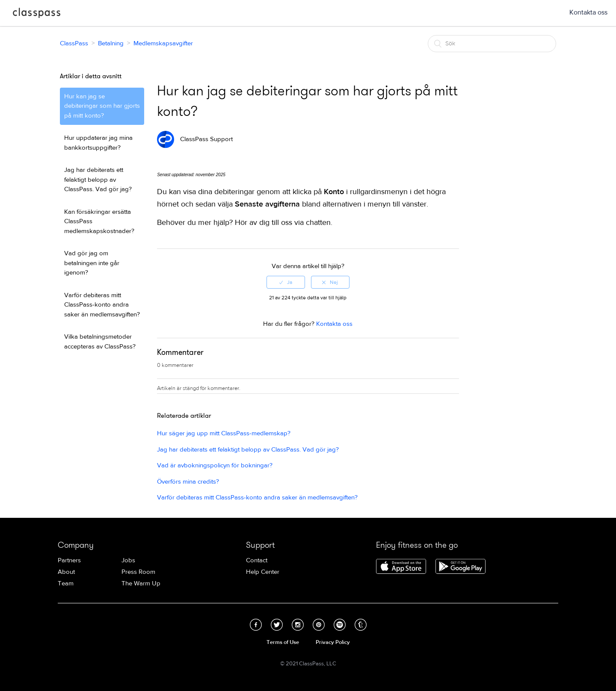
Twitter (277, 625)
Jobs (128, 560)
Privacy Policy (333, 642)
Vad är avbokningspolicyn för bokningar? (215, 465)
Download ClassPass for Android (461, 567)
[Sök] (492, 44)
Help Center (263, 572)
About (66, 572)
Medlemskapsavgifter (163, 43)
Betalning (111, 43)
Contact (257, 560)
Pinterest (319, 625)
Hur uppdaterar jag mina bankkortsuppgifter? (98, 143)
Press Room (138, 572)
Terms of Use (283, 642)
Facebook (256, 625)
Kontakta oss (588, 12)
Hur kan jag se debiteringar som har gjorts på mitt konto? (102, 106)
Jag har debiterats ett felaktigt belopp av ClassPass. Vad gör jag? (98, 180)
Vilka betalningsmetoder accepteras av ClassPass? (100, 342)
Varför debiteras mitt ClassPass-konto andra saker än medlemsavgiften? (102, 305)
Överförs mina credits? (188, 482)
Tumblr (361, 625)
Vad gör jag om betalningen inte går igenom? (92, 263)
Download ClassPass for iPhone (401, 567)
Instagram (298, 625)
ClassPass (37, 15)
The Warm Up (141, 583)
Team (66, 583)
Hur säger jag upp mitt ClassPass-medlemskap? (224, 433)
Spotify (340, 625)
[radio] (286, 282)
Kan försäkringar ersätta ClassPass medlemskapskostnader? (99, 221)
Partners (69, 560)
